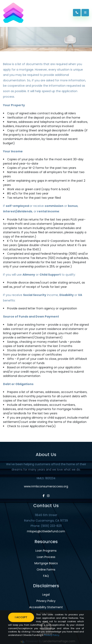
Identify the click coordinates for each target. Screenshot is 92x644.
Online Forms (46, 570)
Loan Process (46, 557)
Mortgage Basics (46, 563)
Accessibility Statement (46, 607)
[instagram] (48, 496)
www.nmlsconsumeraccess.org (46, 486)
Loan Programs (46, 551)
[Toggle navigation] (85, 13)
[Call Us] (77, 13)
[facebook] (44, 496)
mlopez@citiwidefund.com (46, 531)
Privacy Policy (46, 601)
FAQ (46, 576)
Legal (46, 595)
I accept (21, 617)
